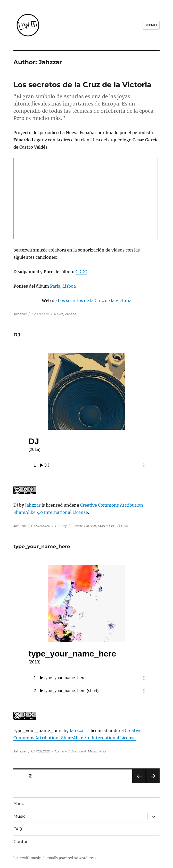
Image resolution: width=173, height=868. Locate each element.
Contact (22, 842)
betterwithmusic (27, 858)
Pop (103, 751)
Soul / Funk (118, 526)
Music (103, 526)
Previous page (139, 783)
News (59, 314)
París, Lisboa (63, 286)
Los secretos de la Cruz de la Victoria (82, 85)
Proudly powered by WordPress (71, 858)
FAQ (18, 829)
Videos (70, 314)
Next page (153, 783)
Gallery (61, 526)
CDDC (81, 272)
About (20, 804)
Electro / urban (84, 526)
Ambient (79, 751)
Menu (151, 25)
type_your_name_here (42, 546)
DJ (17, 335)
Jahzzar (20, 314)
